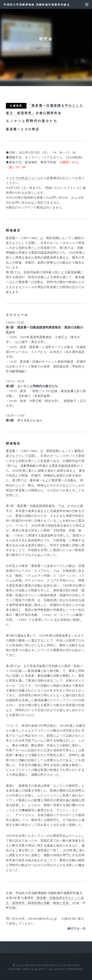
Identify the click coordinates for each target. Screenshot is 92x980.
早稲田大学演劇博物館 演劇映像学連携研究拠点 (37, 4)
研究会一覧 (78, 928)
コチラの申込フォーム (25, 178)
